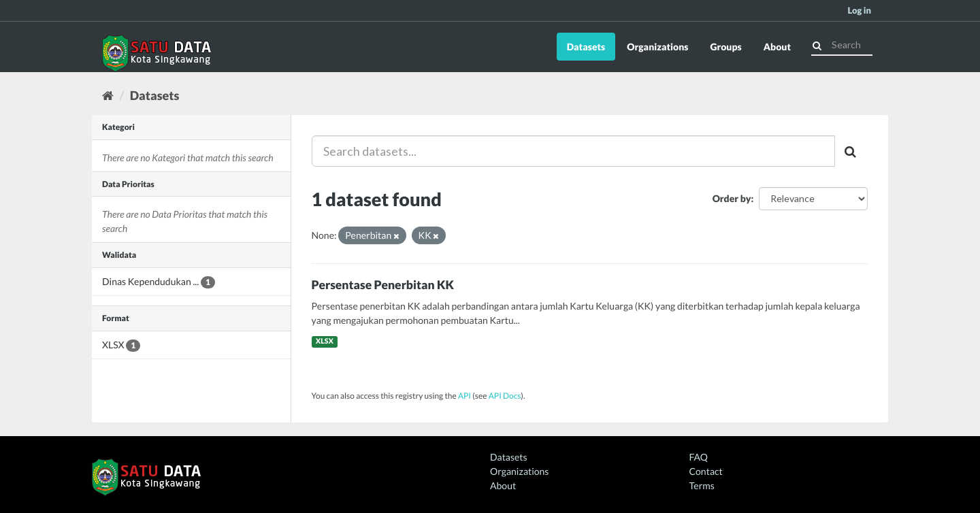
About (777, 47)
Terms (702, 485)
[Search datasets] (842, 45)
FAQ (699, 457)
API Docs (505, 396)
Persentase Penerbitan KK (383, 285)
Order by (732, 198)
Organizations (657, 47)
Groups (725, 47)
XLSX (325, 342)
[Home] (108, 95)
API (464, 396)
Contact (706, 471)
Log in (859, 10)
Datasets (586, 47)
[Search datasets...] (574, 151)
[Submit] (817, 44)
